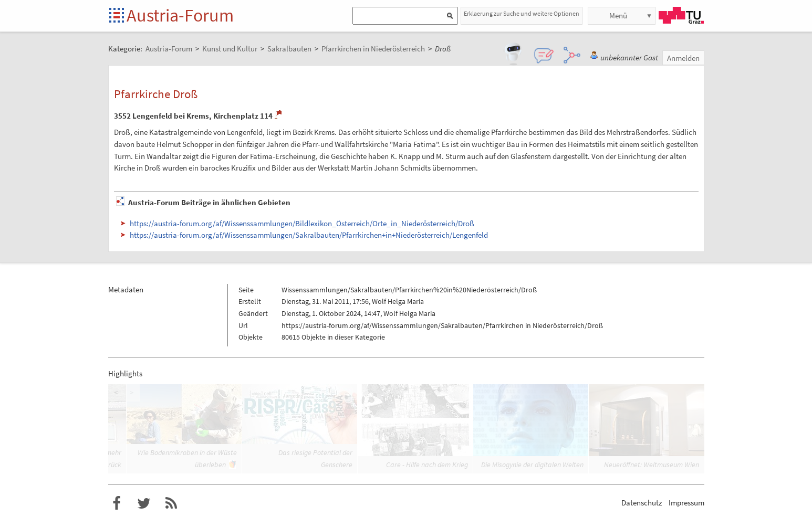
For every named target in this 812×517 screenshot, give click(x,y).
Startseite (117, 16)
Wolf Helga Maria (398, 301)
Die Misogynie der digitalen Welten (532, 465)
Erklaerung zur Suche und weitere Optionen (522, 13)
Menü (618, 15)
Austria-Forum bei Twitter (144, 503)
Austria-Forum (180, 15)
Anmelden (683, 58)
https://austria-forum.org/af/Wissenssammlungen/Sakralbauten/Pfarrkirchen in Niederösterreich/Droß (442, 325)
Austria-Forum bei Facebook (117, 503)
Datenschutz (642, 503)
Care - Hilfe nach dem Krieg (427, 465)
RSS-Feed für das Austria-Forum (171, 503)
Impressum (686, 503)
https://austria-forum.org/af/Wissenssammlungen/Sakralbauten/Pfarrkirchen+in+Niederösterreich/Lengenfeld (309, 235)
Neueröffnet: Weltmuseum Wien (652, 465)
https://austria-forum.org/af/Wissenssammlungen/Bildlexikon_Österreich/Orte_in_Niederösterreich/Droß (302, 223)
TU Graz (681, 15)
